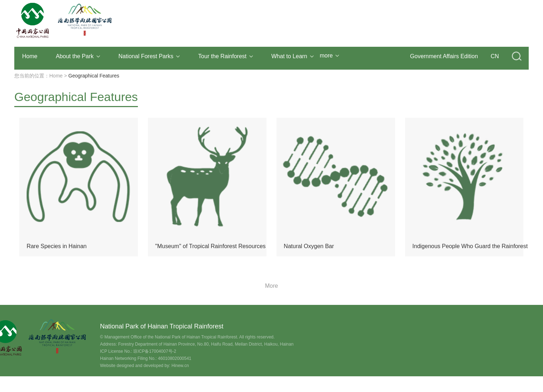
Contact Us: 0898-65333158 (54, 381)
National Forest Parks (149, 56)
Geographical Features (94, 76)
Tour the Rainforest (226, 56)
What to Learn (293, 56)
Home (30, 56)
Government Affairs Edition (444, 56)
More (271, 286)
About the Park (78, 56)
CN (495, 56)
